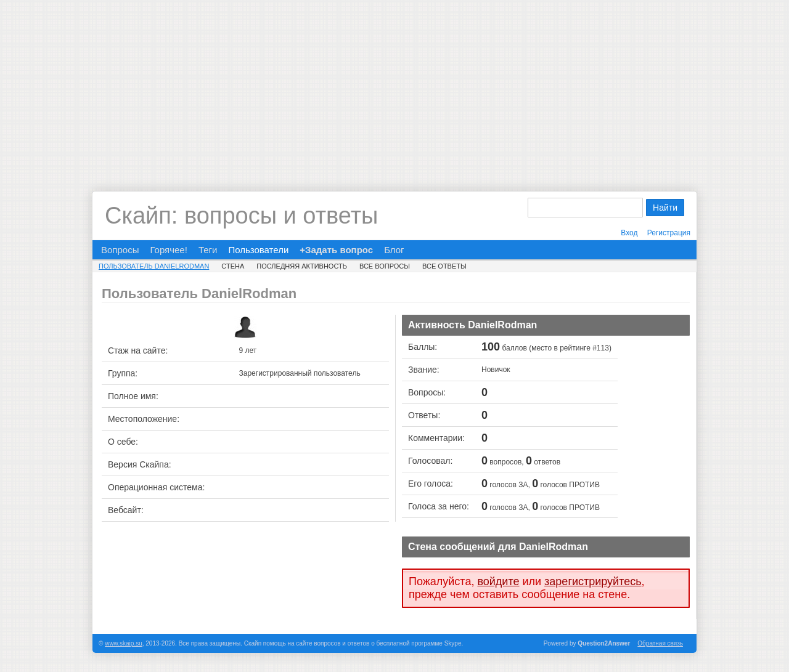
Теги (208, 250)
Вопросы (120, 250)
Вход (629, 233)
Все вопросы (385, 266)
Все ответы (444, 266)
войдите (498, 581)
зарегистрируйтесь (593, 581)
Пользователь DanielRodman (154, 266)
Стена (233, 266)
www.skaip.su (124, 643)
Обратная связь (660, 643)
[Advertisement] (394, 86)
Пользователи (258, 250)
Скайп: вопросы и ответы (241, 216)
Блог (394, 250)
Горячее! (168, 250)
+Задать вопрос (336, 250)
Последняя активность (302, 266)
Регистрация (669, 233)
